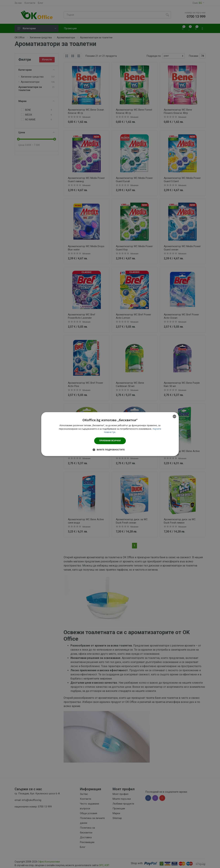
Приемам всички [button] (110, 441)
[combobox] (174, 416)
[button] (110, 450)
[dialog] (110, 434)
